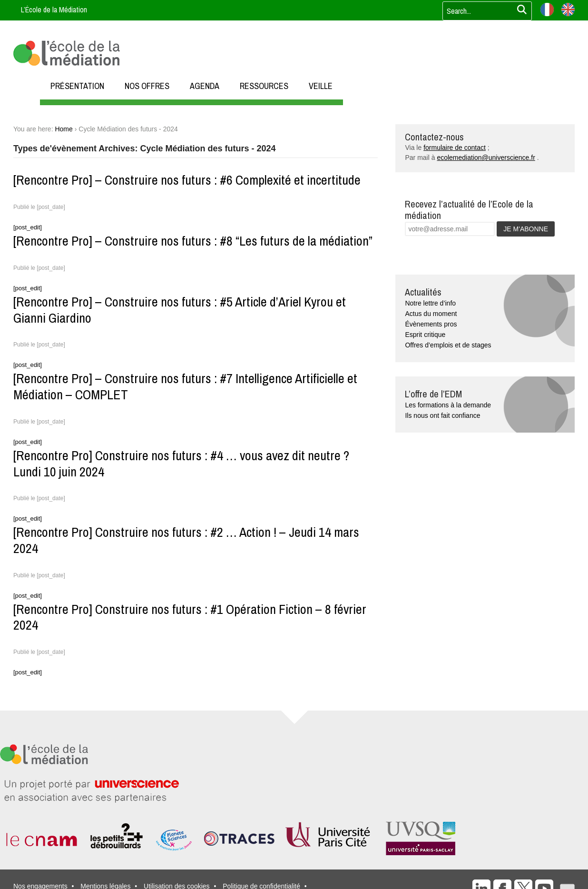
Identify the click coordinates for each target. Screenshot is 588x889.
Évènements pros (431, 324)
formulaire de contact (455, 148)
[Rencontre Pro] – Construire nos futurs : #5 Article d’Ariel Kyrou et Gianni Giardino (180, 310)
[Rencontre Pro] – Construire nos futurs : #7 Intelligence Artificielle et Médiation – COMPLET (185, 386)
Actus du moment (431, 314)
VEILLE (321, 86)
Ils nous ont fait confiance (442, 415)
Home (64, 129)
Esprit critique (425, 335)
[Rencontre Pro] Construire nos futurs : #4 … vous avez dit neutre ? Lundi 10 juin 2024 (181, 464)
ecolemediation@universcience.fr (486, 158)
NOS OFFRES (147, 86)
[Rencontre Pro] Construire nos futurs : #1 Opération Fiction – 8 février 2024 (190, 617)
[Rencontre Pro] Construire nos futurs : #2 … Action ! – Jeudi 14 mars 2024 (186, 540)
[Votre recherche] (484, 11)
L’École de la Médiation (54, 10)
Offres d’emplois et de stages (448, 345)
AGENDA (205, 86)
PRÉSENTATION (77, 86)
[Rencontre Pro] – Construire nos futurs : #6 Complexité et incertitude (187, 180)
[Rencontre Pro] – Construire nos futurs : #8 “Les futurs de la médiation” (193, 241)
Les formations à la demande (448, 405)
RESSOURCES (264, 86)
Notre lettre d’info (430, 303)
